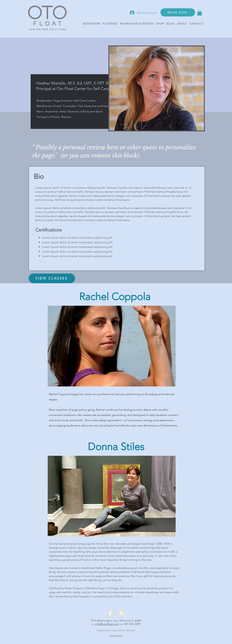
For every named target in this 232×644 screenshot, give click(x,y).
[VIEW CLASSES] (52, 278)
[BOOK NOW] (178, 12)
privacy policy (116, 635)
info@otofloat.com (107, 624)
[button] (200, 12)
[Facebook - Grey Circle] (110, 613)
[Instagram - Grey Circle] (121, 613)
